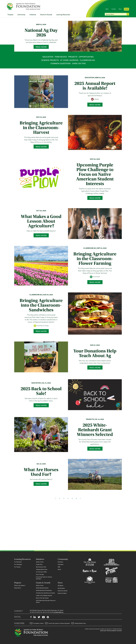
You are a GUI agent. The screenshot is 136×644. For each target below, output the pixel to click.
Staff (59, 567)
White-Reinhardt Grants (42, 588)
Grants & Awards (46, 14)
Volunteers (61, 564)
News (107, 9)
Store (120, 9)
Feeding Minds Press (42, 569)
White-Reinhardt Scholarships (44, 590)
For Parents (17, 567)
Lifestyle (95, 99)
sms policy (119, 630)
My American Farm (41, 567)
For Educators (18, 562)
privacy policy (103, 630)
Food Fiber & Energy (41, 326)
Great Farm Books (63, 591)
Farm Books (61, 57)
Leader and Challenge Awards (44, 595)
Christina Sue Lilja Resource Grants (45, 593)
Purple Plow (39, 564)
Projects (73, 57)
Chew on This (79, 63)
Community (21, 14)
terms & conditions (112, 630)
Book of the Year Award (42, 598)
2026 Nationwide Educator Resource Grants (46, 601)
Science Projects (50, 60)
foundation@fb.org (58, 612)
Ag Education (61, 588)
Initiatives (33, 14)
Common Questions (61, 63)
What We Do (18, 588)
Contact (114, 9)
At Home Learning (69, 60)
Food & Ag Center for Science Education (44, 578)
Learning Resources (63, 14)
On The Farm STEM (41, 572)
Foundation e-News (37, 623)
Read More (41, 47)
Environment (95, 277)
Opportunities (86, 57)
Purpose (10, 14)
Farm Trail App (40, 574)
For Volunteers (18, 564)
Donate (126, 9)
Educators (60, 562)
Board (59, 569)
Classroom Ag (87, 60)
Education (48, 57)
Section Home (40, 562)
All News (60, 585)
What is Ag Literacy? (20, 585)
